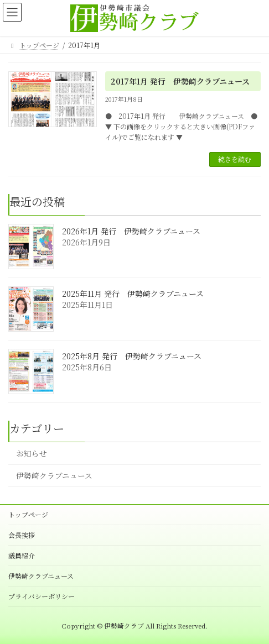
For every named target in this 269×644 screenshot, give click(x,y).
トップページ (28, 514)
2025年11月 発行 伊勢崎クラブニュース (133, 294)
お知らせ (32, 453)
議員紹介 (22, 555)
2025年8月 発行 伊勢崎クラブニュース (132, 356)
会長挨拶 (22, 535)
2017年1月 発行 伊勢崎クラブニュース (180, 81)
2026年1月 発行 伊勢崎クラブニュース (131, 231)
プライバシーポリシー (42, 596)
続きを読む (235, 159)
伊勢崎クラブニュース (54, 475)
